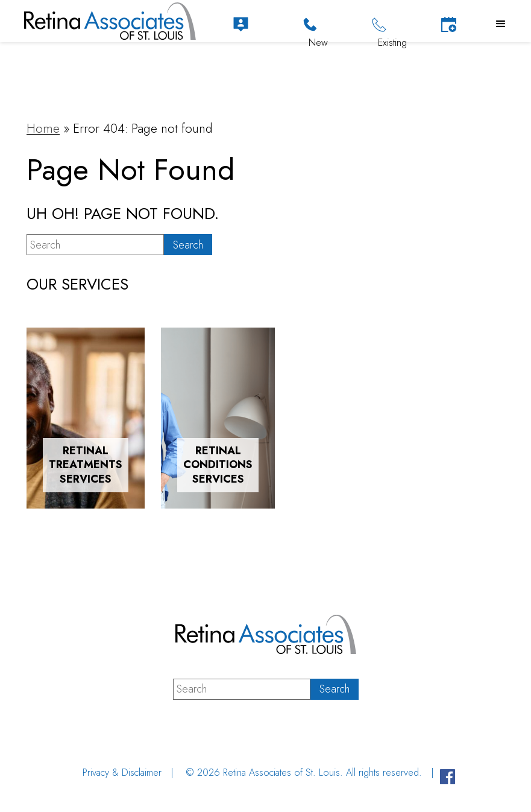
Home (43, 128)
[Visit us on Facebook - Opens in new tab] (448, 779)
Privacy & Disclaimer (122, 772)
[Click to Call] (310, 24)
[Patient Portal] (241, 24)
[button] (501, 24)
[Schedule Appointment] (449, 24)
